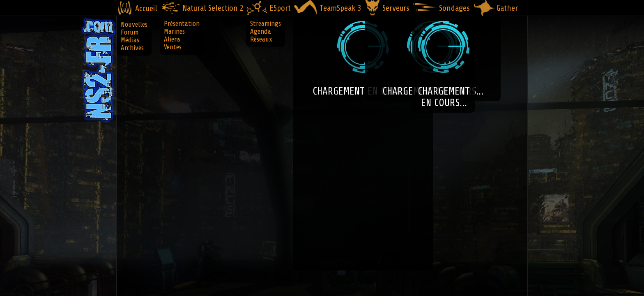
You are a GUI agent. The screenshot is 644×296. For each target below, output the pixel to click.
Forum (130, 32)
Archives (132, 48)
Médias (130, 40)
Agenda (261, 31)
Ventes (173, 47)
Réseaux (261, 39)
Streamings (266, 24)
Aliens (172, 39)
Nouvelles (134, 24)
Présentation (182, 24)
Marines (174, 31)
